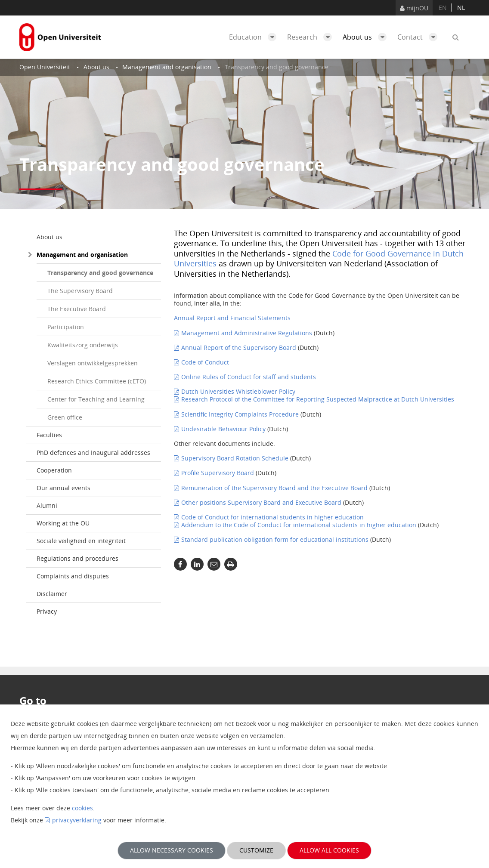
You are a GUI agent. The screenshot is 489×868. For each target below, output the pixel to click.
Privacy (47, 611)
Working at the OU (63, 523)
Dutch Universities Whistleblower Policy (238, 391)
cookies (82, 808)
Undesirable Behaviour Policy (223, 429)
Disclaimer (52, 594)
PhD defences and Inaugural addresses (93, 453)
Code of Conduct (205, 362)
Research (312, 37)
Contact (419, 37)
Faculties (49, 435)
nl (461, 8)
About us (367, 37)
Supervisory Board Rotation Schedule (235, 458)
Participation (66, 327)
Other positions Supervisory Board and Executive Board (261, 502)
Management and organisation (82, 255)
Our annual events (63, 488)
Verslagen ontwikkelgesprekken (93, 363)
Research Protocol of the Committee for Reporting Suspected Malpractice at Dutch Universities (318, 399)
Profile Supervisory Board (218, 473)
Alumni (47, 505)
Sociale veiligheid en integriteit (81, 541)
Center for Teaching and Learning (96, 399)
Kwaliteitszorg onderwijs (83, 345)
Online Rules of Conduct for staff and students (249, 377)
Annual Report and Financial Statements (232, 318)
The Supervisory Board (80, 291)
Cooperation (54, 470)
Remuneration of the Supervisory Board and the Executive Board (274, 488)
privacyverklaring (77, 820)
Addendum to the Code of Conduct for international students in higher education (299, 525)
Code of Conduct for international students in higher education (272, 517)
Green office (65, 417)
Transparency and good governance (100, 273)
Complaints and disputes (73, 576)
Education (255, 37)
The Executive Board (77, 309)
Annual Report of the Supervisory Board (239, 348)
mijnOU (414, 8)
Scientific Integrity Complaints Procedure (240, 414)
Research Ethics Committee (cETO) (97, 381)
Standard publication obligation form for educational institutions (275, 539)
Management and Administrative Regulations (247, 333)
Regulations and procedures (77, 558)
